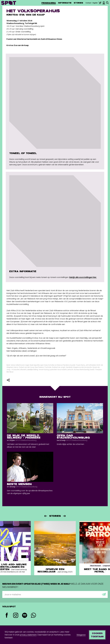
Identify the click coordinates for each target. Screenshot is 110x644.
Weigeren (81, 635)
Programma (49, 3)
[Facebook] (7, 615)
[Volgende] (65, 516)
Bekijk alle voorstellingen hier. (83, 277)
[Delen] (8, 380)
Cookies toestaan (97, 635)
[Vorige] (45, 516)
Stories (78, 3)
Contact (89, 3)
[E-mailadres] (55, 594)
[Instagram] (16, 616)
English (95, 3)
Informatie (65, 3)
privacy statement (28, 635)
